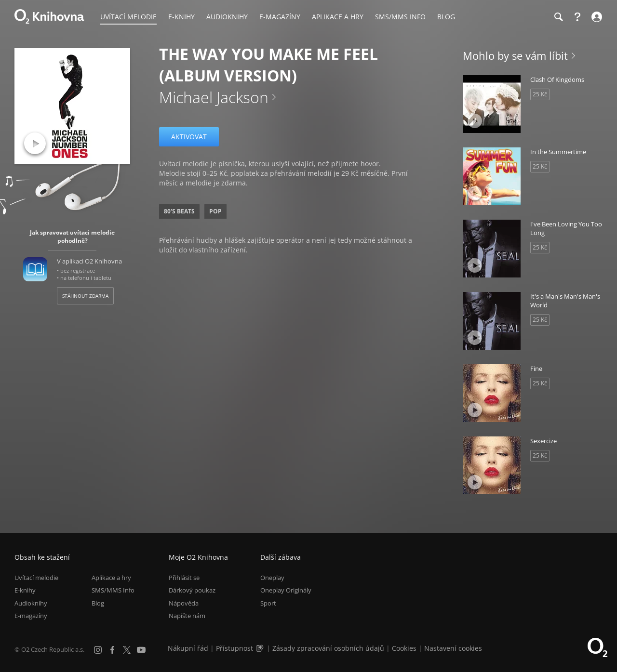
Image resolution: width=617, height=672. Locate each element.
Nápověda (184, 603)
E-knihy (25, 591)
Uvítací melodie (36, 578)
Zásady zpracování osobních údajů (328, 648)
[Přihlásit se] (596, 17)
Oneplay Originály (286, 591)
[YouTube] (141, 650)
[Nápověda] (577, 17)
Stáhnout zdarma (85, 296)
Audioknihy (31, 603)
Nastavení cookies (453, 648)
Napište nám (187, 616)
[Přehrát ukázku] (35, 143)
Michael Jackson (214, 97)
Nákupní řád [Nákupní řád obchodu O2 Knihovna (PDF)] (188, 648)
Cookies (404, 648)
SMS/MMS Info (113, 591)
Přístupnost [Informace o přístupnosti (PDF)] (235, 648)
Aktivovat (189, 137)
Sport (268, 603)
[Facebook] (112, 650)
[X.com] (127, 650)
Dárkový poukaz (192, 591)
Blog (98, 603)
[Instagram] (98, 650)
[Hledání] (558, 17)
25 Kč (540, 94)
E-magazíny (31, 616)
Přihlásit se (184, 578)
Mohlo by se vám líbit (515, 55)
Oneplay (272, 578)
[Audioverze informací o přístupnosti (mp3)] (261, 648)
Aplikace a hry (111, 578)
